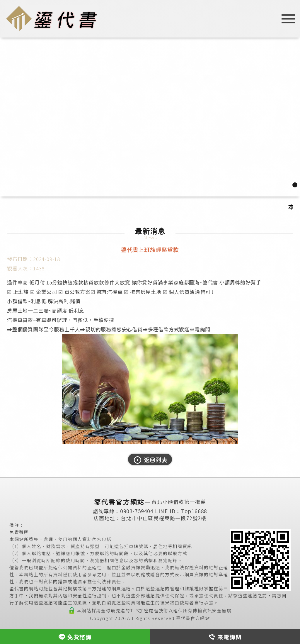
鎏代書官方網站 (193, 618)
